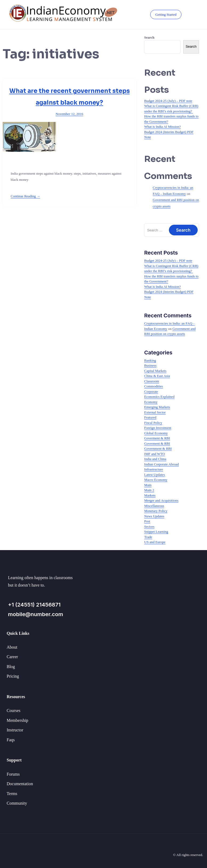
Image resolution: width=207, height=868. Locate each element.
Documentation (20, 784)
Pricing (13, 676)
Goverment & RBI (157, 438)
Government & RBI (158, 449)
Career (12, 657)
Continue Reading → (25, 196)
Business (150, 365)
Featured (150, 417)
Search (149, 37)
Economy (151, 402)
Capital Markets (155, 371)
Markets (150, 495)
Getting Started (166, 15)
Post (147, 521)
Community (17, 803)
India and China (155, 459)
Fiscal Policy (153, 423)
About (12, 647)
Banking (150, 360)
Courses (14, 711)
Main (148, 485)
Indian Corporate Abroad (161, 464)
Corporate (151, 392)
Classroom (152, 381)
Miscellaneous (154, 506)
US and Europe (155, 542)
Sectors (149, 527)
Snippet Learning (156, 532)
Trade (148, 537)
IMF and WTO (155, 454)
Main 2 (149, 490)
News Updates (154, 516)
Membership (17, 720)
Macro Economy (156, 480)
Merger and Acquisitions (161, 500)
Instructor (15, 730)
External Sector (155, 412)
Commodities (153, 386)
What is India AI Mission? (162, 127)
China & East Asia (157, 376)
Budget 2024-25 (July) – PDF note (168, 101)
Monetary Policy (156, 511)
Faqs (11, 740)
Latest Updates (155, 475)
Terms (12, 794)
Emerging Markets (157, 407)
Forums (13, 774)
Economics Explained (159, 397)
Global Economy (156, 433)
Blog (11, 667)
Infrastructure (154, 469)
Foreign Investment (158, 428)
